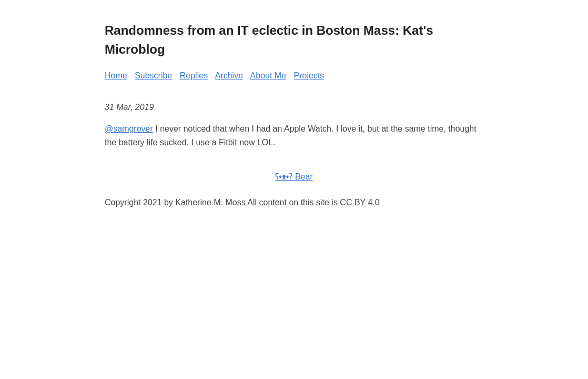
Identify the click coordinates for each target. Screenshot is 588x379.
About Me (268, 76)
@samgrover (129, 129)
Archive (229, 76)
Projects (309, 76)
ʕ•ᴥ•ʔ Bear (294, 177)
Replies (194, 76)
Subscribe (153, 76)
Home (116, 76)
